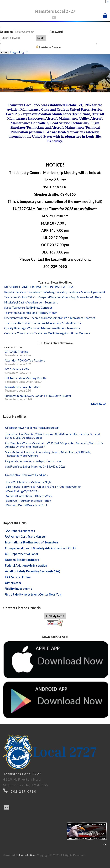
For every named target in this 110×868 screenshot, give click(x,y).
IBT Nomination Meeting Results (26, 378)
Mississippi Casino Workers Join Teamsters (31, 302)
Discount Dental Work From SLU (26, 505)
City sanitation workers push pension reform (33, 461)
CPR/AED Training (16, 352)
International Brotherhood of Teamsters (32, 542)
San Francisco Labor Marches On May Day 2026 (35, 466)
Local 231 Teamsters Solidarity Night (29, 482)
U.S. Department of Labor (22, 554)
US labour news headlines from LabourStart (32, 428)
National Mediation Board (22, 560)
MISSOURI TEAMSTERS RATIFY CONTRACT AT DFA (39, 287)
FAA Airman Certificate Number (25, 537)
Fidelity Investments (18, 589)
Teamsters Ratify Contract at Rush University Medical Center (43, 323)
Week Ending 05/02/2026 (22, 491)
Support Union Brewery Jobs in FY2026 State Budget (38, 396)
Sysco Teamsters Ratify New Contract (28, 307)
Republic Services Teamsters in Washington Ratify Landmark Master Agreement (55, 292)
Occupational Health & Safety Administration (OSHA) (40, 548)
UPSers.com (13, 583)
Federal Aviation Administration (26, 565)
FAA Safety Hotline (18, 577)
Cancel (5, 52)
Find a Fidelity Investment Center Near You (33, 594)
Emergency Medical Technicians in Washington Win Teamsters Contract (50, 318)
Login (41, 38)
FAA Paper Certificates (20, 531)
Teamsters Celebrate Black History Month (31, 313)
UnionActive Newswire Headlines (26, 475)
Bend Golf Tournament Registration (28, 501)
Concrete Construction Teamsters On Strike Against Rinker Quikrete (47, 333)
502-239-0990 (24, 791)
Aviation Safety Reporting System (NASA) (33, 571)
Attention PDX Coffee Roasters (25, 360)
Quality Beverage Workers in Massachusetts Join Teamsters (42, 328)
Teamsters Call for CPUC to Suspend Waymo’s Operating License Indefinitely (52, 297)
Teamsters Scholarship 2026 (22, 387)
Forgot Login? (19, 52)
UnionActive (27, 855)
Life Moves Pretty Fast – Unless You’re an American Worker (43, 487)
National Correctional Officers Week (29, 496)
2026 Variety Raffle (17, 369)
